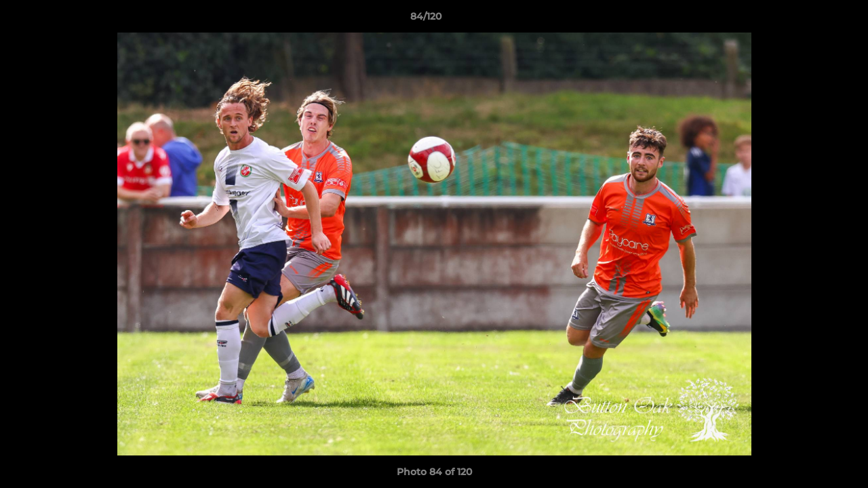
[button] (811, 20)
